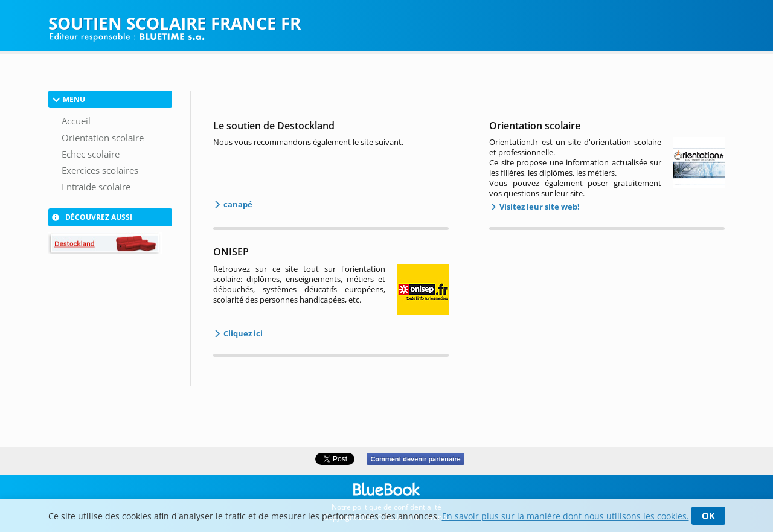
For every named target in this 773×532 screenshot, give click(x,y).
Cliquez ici (242, 333)
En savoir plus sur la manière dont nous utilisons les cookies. (566, 516)
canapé (237, 204)
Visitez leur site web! (539, 207)
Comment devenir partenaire (415, 459)
